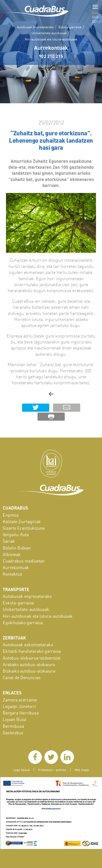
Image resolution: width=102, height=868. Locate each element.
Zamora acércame (20, 700)
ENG (95, 17)
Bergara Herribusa (21, 713)
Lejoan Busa (14, 719)
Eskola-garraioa (70, 27)
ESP (95, 21)
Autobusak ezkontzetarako (28, 645)
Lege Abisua (21, 770)
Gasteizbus (13, 733)
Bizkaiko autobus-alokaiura (29, 671)
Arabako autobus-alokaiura (29, 664)
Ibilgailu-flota (16, 535)
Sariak (9, 541)
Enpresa (11, 515)
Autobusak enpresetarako (35, 27)
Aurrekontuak (51, 48)
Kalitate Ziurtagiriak (22, 522)
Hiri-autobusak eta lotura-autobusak (51, 39)
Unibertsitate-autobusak (49, 33)
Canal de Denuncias (22, 677)
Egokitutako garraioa (23, 623)
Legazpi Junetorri (19, 706)
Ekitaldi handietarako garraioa (32, 651)
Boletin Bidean (17, 548)
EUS (95, 13)
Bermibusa (13, 726)
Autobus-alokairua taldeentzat (32, 658)
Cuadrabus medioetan (24, 561)
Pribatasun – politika (52, 770)
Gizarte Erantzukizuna (24, 528)
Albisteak (12, 554)
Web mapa (82, 770)
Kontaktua (12, 574)
